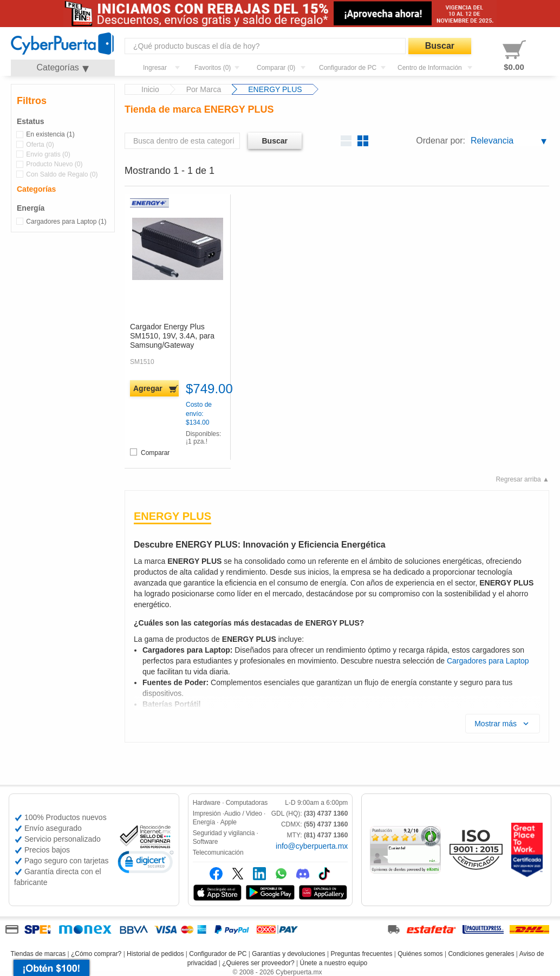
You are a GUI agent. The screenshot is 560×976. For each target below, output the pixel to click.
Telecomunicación (218, 853)
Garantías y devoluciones (288, 954)
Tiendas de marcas (38, 954)
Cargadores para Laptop (488, 661)
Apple (229, 822)
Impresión (207, 814)
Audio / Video (243, 814)
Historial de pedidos (155, 954)
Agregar (148, 388)
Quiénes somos (420, 954)
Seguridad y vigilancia (224, 833)
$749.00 (205, 389)
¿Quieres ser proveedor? (258, 963)
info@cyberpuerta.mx (312, 846)
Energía (204, 822)
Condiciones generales (481, 954)
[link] (146, 864)
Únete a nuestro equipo (333, 963)
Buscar (440, 46)
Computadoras (247, 803)
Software (206, 842)
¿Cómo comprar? (96, 954)
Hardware (207, 803)
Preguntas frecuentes (361, 954)
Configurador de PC (218, 954)
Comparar (150, 453)
